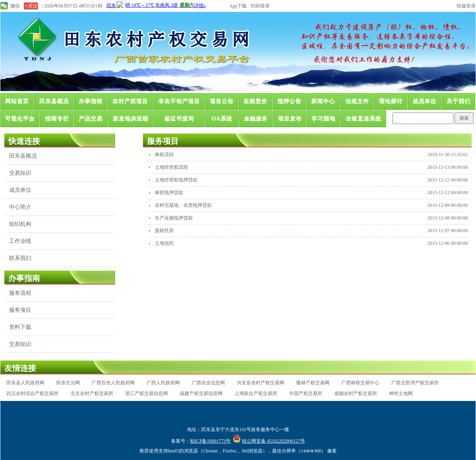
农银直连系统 (364, 119)
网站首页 (17, 101)
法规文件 (357, 101)
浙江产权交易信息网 (147, 393)
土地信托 (164, 243)
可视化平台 (20, 119)
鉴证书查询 (179, 119)
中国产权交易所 (306, 393)
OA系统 (222, 119)
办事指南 (91, 101)
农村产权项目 (130, 101)
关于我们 (459, 101)
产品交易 (91, 119)
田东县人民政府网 (25, 383)
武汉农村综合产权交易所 (32, 393)
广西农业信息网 (208, 383)
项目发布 (290, 119)
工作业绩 (20, 241)
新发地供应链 (131, 119)
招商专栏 (57, 119)
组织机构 (20, 224)
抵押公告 (289, 101)
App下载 (238, 6)
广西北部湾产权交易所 (415, 383)
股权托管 (164, 231)
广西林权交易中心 (360, 383)
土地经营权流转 (171, 167)
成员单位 (425, 101)
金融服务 (256, 119)
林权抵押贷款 (169, 193)
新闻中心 (323, 101)
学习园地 (324, 119)
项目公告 (222, 101)
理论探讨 (391, 101)
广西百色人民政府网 (113, 383)
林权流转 (164, 155)
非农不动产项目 (179, 101)
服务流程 (20, 293)
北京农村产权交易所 (92, 393)
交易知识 (20, 173)
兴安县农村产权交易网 (261, 383)
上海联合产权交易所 (256, 393)
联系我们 (20, 258)
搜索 (464, 118)
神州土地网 (401, 393)
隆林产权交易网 (313, 383)
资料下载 (20, 327)
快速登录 (466, 6)
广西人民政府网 (163, 383)
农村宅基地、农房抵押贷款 (183, 205)
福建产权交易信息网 (201, 393)
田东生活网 (68, 383)
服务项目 (20, 310)
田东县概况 (54, 101)
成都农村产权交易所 (356, 393)
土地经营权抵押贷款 (176, 180)
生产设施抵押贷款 (174, 218)
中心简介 (20, 207)
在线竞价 (255, 101)
